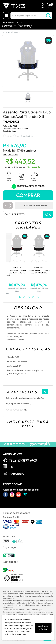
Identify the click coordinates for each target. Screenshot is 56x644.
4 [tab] (32, 297)
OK (48, 214)
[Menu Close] (6, 15)
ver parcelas (10, 154)
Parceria (17, 474)
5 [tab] (36, 297)
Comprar (28, 195)
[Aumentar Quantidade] (10, 204)
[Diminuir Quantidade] (10, 207)
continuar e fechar (43, 628)
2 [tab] (23, 297)
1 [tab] (18, 297)
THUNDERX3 (11, 122)
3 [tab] (27, 297)
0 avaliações (27, 136)
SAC (11, 467)
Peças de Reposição (13, 32)
